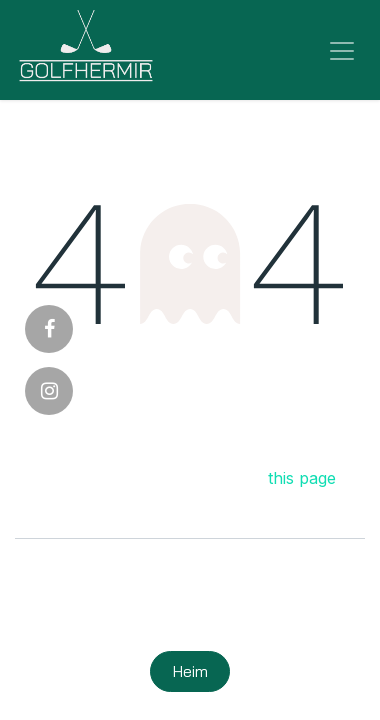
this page (302, 478)
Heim (190, 671)
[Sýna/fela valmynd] (342, 50)
